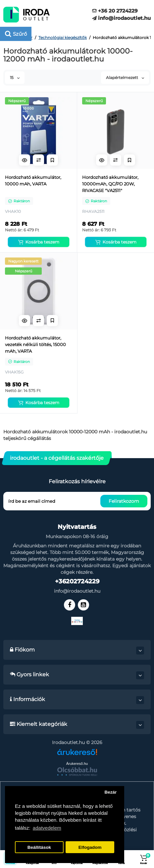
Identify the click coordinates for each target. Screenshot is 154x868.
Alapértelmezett (125, 78)
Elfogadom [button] (90, 847)
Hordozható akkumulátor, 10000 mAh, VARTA (33, 180)
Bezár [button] (110, 792)
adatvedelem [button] (47, 828)
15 (15, 78)
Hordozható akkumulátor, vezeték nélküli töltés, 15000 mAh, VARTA (35, 344)
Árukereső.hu (77, 764)
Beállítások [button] (39, 847)
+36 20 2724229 (115, 11)
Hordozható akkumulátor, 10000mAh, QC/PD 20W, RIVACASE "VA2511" (110, 184)
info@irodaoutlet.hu (121, 18)
